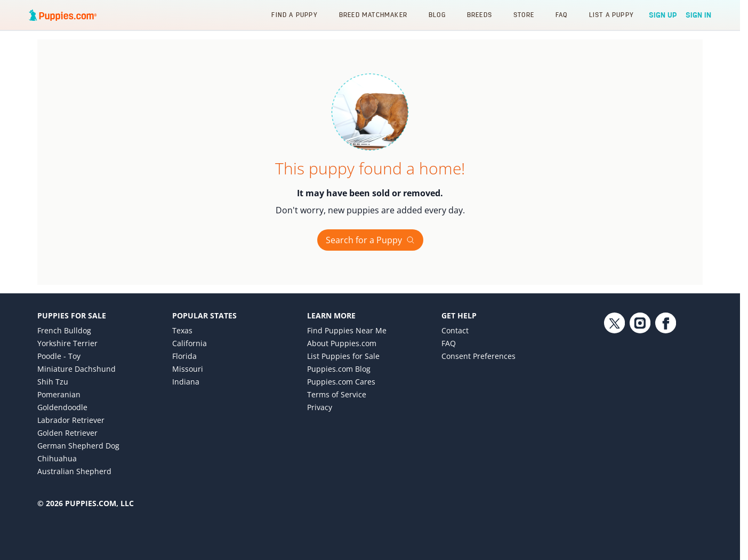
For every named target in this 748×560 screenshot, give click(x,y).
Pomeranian (59, 394)
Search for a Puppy (370, 240)
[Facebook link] (665, 400)
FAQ (562, 15)
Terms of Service (337, 394)
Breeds (480, 15)
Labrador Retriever (71, 420)
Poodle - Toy (59, 356)
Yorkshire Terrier (67, 343)
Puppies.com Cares (341, 382)
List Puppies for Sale (343, 356)
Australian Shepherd (74, 471)
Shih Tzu (53, 382)
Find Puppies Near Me (347, 330)
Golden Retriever (67, 433)
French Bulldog (64, 330)
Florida (184, 356)
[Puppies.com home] (63, 15)
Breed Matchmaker (373, 15)
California (190, 343)
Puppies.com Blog (339, 369)
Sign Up (663, 15)
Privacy (320, 407)
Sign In (698, 15)
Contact (455, 330)
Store (524, 15)
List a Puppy (612, 15)
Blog (437, 15)
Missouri (188, 369)
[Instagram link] (640, 400)
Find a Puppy (294, 15)
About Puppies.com (342, 343)
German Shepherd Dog (78, 446)
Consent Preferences (478, 356)
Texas (182, 330)
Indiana (186, 382)
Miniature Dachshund (77, 369)
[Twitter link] (614, 400)
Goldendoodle (62, 407)
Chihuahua (57, 458)
